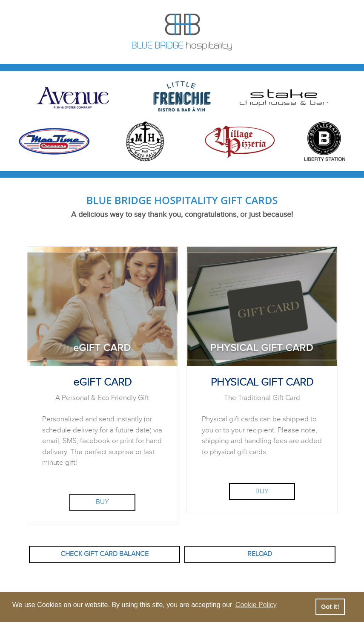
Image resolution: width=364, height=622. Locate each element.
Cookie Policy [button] (256, 605)
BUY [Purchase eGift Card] (102, 502)
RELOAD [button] (260, 554)
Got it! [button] (330, 607)
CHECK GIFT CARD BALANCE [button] (105, 554)
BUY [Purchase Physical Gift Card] (262, 491)
